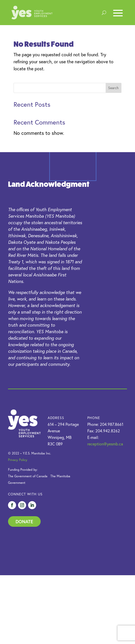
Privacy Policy (18, 460)
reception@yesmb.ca (105, 444)
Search (113, 88)
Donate (24, 521)
